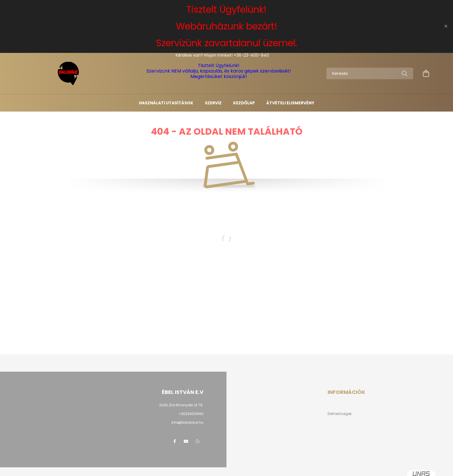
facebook (174, 441)
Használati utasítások (166, 103)
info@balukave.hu (187, 422)
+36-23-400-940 (251, 55)
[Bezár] (446, 26)
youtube (186, 441)
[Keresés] (370, 73)
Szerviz (213, 103)
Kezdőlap (244, 103)
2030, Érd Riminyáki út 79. (181, 405)
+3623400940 (191, 414)
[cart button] (426, 73)
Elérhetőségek (340, 414)
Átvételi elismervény (290, 103)
